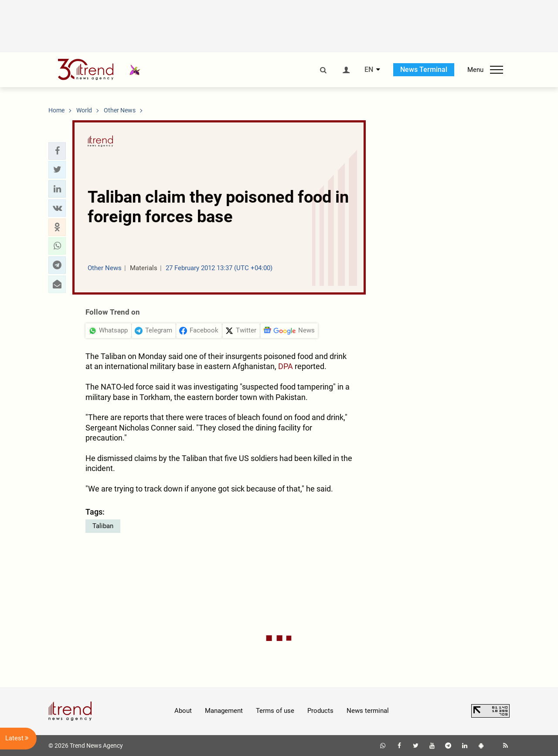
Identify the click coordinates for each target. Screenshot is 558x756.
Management (224, 711)
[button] (57, 151)
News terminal (368, 711)
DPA (286, 366)
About (183, 711)
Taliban (103, 526)
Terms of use (275, 711)
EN (369, 70)
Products (320, 711)
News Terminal (424, 69)
